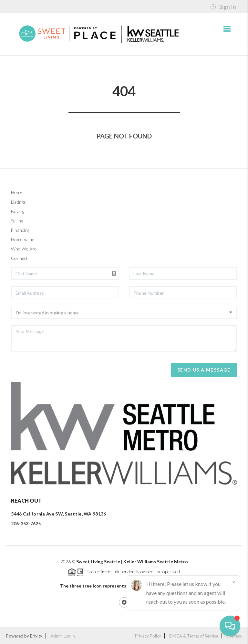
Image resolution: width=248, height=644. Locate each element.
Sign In (223, 7)
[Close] (233, 582)
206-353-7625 (26, 523)
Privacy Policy (148, 636)
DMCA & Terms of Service (194, 636)
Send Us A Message (204, 370)
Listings (18, 202)
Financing (20, 230)
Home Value (23, 239)
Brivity (36, 636)
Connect (19, 258)
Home (17, 192)
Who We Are (24, 249)
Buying (18, 211)
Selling (17, 221)
